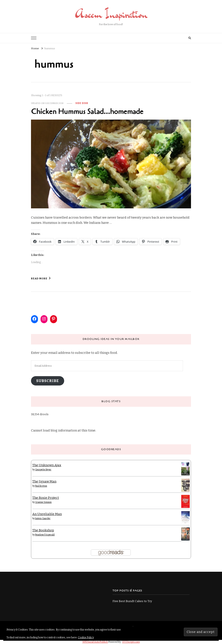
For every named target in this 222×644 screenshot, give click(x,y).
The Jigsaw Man (44, 481)
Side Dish (82, 103)
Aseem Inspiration (111, 14)
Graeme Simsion (43, 502)
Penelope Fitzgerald (45, 535)
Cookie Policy (86, 637)
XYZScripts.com (131, 642)
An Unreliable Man (47, 514)
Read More (41, 278)
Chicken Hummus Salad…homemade (87, 112)
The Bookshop (43, 530)
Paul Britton (41, 486)
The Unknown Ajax (47, 465)
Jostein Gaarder (43, 519)
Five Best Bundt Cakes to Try (132, 601)
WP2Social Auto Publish (95, 642)
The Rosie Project (46, 498)
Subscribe (47, 381)
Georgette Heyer (43, 470)
